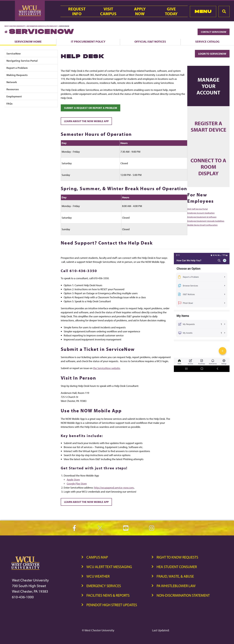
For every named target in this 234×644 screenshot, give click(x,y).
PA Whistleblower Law (176, 586)
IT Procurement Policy (88, 41)
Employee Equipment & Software (202, 217)
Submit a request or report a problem (91, 108)
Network (12, 82)
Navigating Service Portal (22, 61)
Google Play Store (77, 484)
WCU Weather (98, 576)
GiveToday (171, 11)
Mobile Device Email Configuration (202, 225)
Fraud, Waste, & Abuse (175, 576)
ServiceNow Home (28, 41)
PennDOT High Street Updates (112, 605)
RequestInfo (77, 11)
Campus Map (97, 557)
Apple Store (73, 480)
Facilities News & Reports (108, 595)
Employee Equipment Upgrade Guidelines (206, 221)
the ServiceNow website (107, 368)
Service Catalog (207, 41)
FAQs (9, 104)
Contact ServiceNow (214, 32)
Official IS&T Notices (150, 41)
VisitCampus (108, 11)
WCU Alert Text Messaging (109, 567)
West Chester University (15, 26)
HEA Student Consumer (177, 567)
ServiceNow (14, 54)
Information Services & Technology (42, 26)
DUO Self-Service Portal (197, 209)
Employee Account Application (201, 213)
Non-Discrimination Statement (183, 595)
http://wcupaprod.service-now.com (114, 488)
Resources (13, 89)
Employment (14, 96)
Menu (203, 11)
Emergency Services (104, 586)
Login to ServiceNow (212, 54)
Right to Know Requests (177, 557)
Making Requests (17, 75)
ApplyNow (140, 11)
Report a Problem (17, 68)
